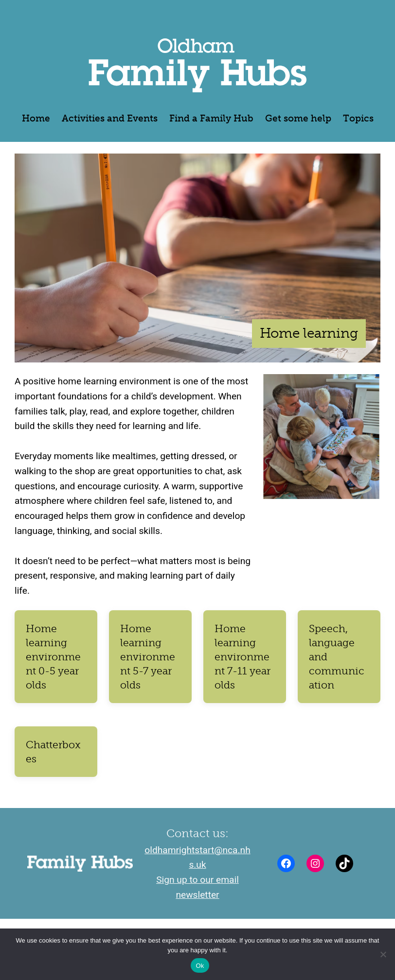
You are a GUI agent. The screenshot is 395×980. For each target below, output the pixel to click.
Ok (200, 966)
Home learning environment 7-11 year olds (242, 657)
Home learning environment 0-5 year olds (53, 657)
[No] (383, 954)
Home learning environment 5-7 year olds (148, 657)
